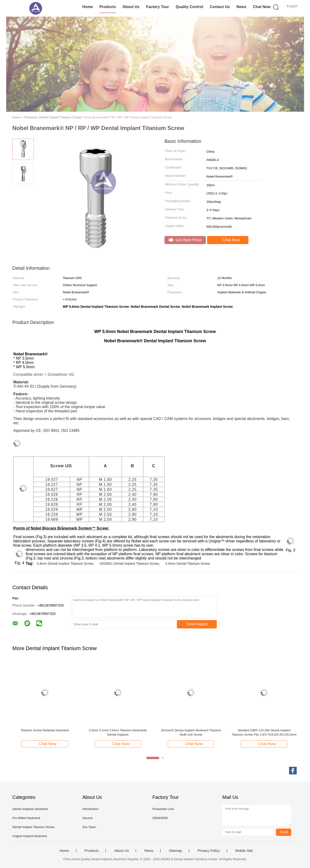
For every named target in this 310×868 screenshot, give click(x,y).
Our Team (89, 827)
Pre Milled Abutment (26, 818)
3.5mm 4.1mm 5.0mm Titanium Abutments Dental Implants (118, 732)
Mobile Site (244, 851)
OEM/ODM (160, 818)
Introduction (90, 809)
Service (87, 818)
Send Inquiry (197, 624)
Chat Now (262, 7)
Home (87, 7)
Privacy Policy (209, 851)
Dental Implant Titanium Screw (33, 827)
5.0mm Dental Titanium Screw (188, 564)
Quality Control (189, 7)
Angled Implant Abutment (30, 836)
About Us (131, 7)
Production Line (163, 809)
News (242, 7)
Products (108, 7)
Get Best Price (185, 240)
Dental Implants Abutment (30, 809)
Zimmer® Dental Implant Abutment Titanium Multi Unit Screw (191, 732)
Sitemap (175, 851)
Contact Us (220, 7)
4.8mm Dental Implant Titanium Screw (65, 564)
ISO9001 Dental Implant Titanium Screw (129, 564)
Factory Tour (157, 7)
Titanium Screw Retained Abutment (45, 730)
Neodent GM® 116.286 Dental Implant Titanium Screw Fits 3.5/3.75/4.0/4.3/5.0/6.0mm (264, 732)
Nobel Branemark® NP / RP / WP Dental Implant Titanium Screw (128, 117)
